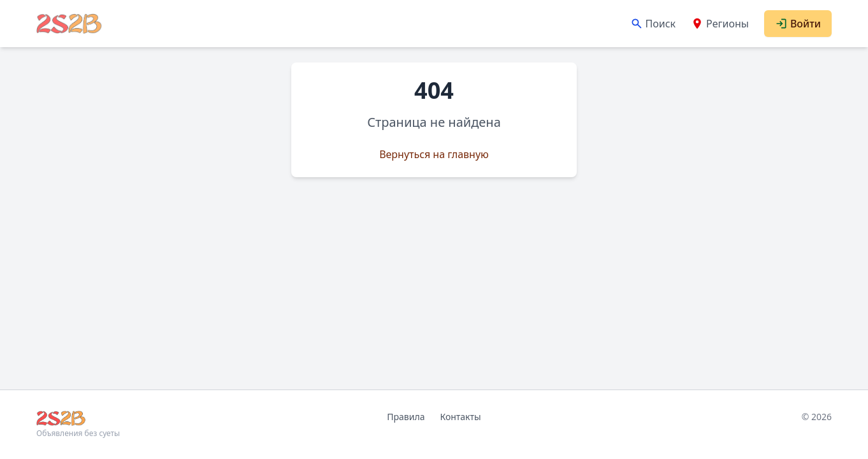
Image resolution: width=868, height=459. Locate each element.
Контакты (460, 417)
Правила (406, 417)
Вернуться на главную (434, 154)
